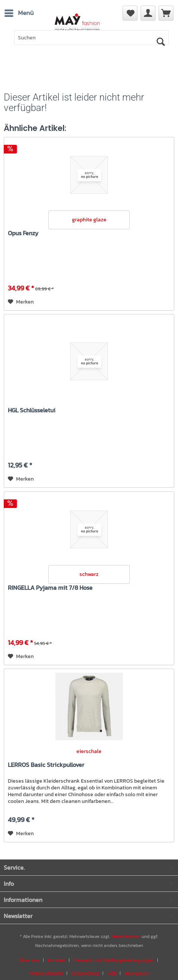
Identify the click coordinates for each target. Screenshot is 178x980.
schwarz (89, 574)
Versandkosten (126, 936)
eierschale (89, 751)
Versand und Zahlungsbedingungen (114, 960)
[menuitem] (166, 13)
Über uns (29, 960)
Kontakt (56, 960)
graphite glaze (89, 220)
